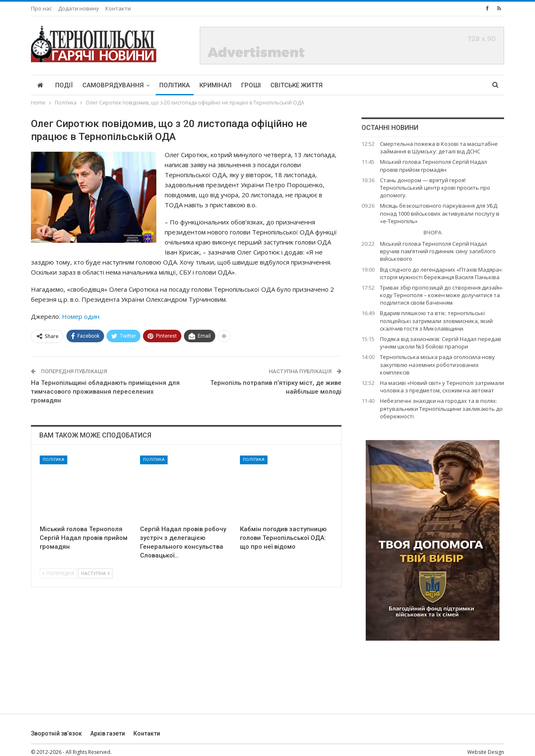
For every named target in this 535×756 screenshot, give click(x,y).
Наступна (95, 573)
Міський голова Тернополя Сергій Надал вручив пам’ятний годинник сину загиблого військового (438, 251)
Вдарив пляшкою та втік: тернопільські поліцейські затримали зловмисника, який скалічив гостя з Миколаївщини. (436, 321)
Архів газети (108, 733)
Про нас (41, 8)
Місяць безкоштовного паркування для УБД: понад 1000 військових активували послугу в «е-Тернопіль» (440, 213)
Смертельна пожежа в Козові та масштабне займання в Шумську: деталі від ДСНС (439, 148)
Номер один (81, 316)
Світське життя (297, 85)
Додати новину (79, 8)
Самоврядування (113, 85)
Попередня (58, 573)
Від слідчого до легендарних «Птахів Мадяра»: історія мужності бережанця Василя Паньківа (441, 273)
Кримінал (215, 85)
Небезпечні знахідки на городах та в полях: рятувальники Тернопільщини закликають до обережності (441, 408)
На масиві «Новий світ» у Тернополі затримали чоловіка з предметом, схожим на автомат (442, 387)
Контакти (118, 8)
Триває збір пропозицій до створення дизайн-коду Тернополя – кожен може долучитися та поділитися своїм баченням (442, 295)
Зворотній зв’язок (56, 733)
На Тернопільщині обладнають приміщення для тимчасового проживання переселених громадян (105, 392)
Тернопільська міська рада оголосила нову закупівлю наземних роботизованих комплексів (437, 364)
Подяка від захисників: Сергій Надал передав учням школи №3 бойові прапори (441, 343)
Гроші (251, 85)
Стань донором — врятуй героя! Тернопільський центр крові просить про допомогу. (435, 188)
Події (64, 85)
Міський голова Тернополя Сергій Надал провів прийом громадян (433, 165)
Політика (175, 85)
